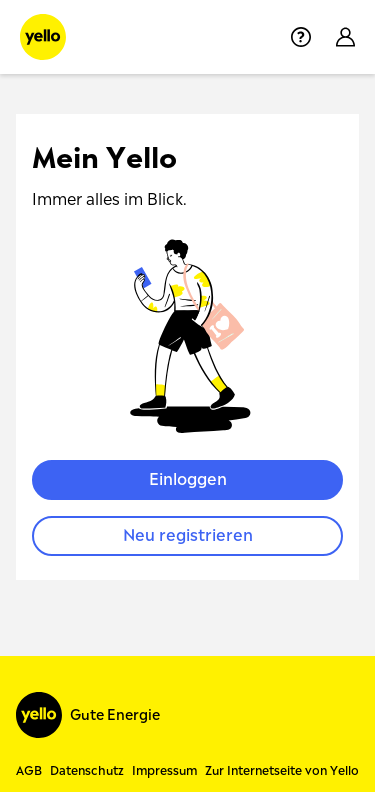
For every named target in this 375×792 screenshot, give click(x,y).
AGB (29, 771)
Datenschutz (87, 771)
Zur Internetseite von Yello (282, 771)
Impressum (164, 771)
